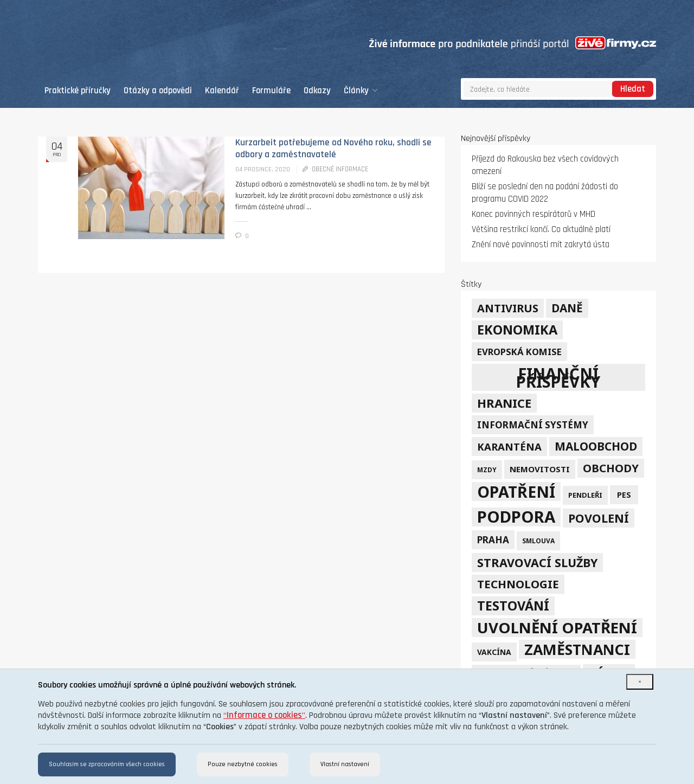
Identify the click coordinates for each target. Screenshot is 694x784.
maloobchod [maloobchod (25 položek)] (596, 446)
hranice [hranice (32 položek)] (504, 403)
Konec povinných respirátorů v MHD (534, 214)
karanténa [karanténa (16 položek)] (509, 446)
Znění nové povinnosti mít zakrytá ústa (541, 245)
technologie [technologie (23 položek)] (518, 584)
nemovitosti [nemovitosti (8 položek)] (540, 469)
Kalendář (222, 91)
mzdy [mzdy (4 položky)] (487, 470)
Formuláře (271, 91)
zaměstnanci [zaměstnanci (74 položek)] (577, 649)
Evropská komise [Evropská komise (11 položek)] (519, 352)
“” (264, 715)
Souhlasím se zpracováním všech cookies (107, 764)
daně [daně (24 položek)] (567, 308)
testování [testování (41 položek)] (513, 606)
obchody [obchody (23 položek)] (611, 468)
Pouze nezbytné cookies (243, 764)
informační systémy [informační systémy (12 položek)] (533, 425)
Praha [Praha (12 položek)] (493, 540)
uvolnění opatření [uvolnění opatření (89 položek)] (557, 628)
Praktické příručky (78, 91)
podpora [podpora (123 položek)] (516, 517)
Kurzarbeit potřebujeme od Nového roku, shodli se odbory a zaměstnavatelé (333, 149)
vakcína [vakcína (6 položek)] (494, 652)
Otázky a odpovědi (158, 91)
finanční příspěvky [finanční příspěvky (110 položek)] (558, 377)
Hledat (633, 89)
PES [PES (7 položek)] (624, 495)
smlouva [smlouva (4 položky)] (538, 541)
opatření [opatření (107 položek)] (516, 491)
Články (361, 91)
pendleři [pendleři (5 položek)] (585, 495)
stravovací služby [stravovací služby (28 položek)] (537, 563)
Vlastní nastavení (345, 764)
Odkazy (317, 91)
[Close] (640, 682)
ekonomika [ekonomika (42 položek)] (517, 330)
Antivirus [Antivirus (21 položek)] (508, 308)
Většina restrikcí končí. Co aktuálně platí (541, 230)
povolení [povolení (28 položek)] (599, 518)
